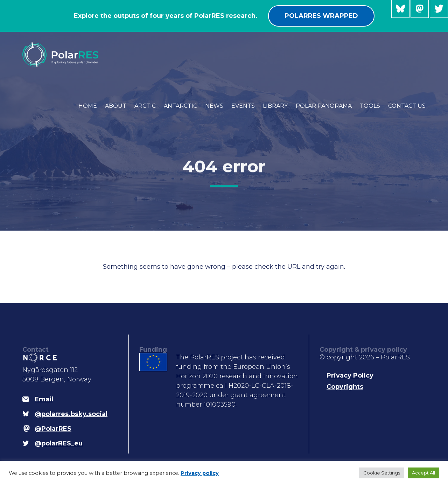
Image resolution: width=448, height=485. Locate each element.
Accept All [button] (423, 473)
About (116, 106)
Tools (370, 106)
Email (44, 399)
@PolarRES (420, 9)
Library (275, 106)
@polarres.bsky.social (400, 9)
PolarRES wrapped (321, 16)
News (214, 106)
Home (88, 106)
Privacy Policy (350, 375)
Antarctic (180, 106)
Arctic (145, 106)
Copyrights (345, 387)
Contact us (407, 106)
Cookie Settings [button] (382, 473)
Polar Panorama (324, 106)
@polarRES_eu (439, 9)
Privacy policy (200, 473)
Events (243, 106)
